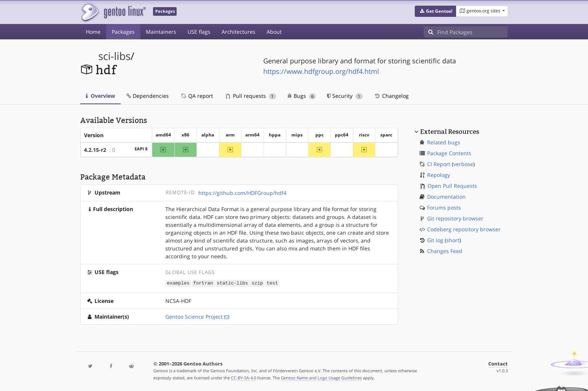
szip (257, 283)
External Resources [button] (450, 132)
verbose (463, 164)
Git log (435, 240)
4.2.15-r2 (95, 150)
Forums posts (444, 207)
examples (178, 283)
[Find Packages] (472, 32)
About (274, 32)
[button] (436, 11)
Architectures (238, 32)
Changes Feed (445, 251)
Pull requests (251, 96)
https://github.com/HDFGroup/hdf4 (242, 193)
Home (93, 32)
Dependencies (148, 96)
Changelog (391, 96)
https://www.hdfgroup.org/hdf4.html (321, 71)
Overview (100, 96)
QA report (196, 96)
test (272, 283)
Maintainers (161, 32)
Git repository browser (455, 218)
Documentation (446, 197)
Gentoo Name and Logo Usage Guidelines (321, 377)
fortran (203, 283)
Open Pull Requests (452, 186)
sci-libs (114, 56)
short (453, 240)
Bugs (302, 96)
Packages (123, 32)
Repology (439, 175)
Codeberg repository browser (464, 229)
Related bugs (444, 142)
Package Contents (449, 153)
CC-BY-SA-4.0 (244, 377)
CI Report (439, 164)
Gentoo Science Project (194, 316)
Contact (498, 363)
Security (345, 96)
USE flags (199, 32)
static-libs (232, 283)
